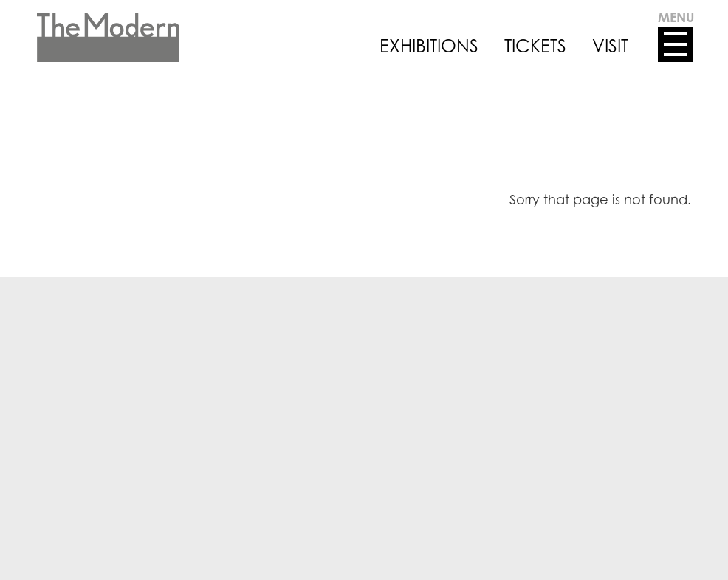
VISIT (610, 46)
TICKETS (535, 46)
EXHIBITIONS (429, 46)
